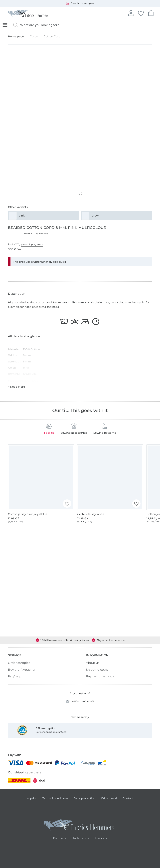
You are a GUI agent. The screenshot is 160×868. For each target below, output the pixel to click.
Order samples (19, 663)
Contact (128, 798)
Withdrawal (109, 798)
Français (101, 838)
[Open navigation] (5, 25)
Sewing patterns (105, 429)
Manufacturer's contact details (23, 381)
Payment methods (100, 676)
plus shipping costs (32, 244)
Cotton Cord (52, 37)
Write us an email (80, 701)
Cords (34, 37)
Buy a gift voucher (22, 670)
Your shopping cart (151, 13)
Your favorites (141, 13)
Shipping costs (97, 670)
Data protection (85, 798)
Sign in (131, 13)
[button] (67, 504)
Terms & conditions (55, 798)
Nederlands (80, 838)
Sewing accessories (74, 429)
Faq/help (15, 676)
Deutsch (58, 838)
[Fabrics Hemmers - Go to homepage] (79, 826)
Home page (16, 37)
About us (93, 663)
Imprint (32, 798)
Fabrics (49, 429)
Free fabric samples (80, 3)
